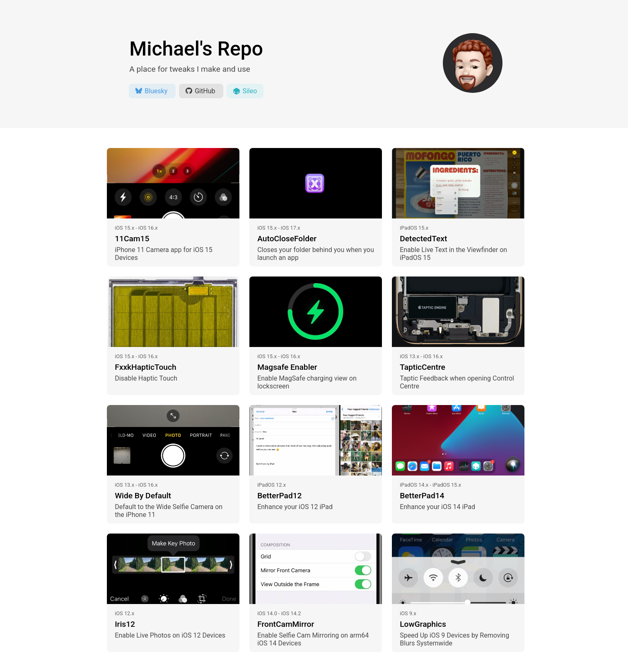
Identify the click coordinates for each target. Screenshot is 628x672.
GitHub (201, 91)
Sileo (245, 91)
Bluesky (152, 91)
